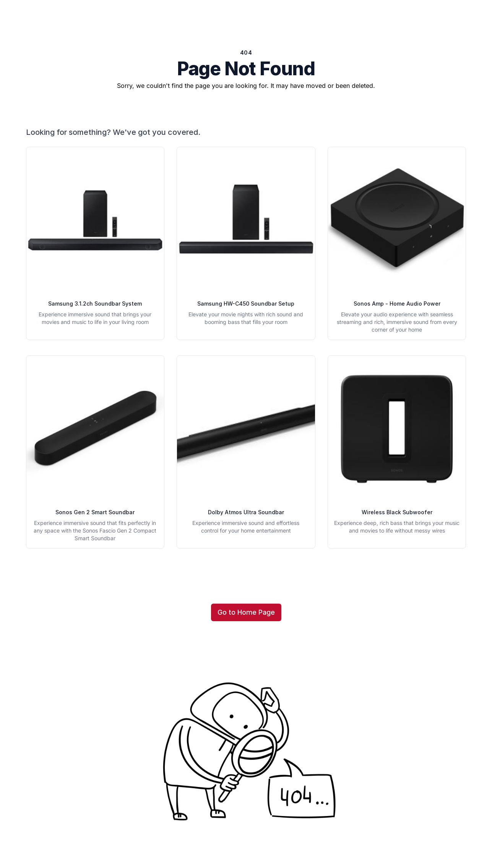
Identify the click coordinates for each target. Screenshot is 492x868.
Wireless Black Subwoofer (397, 512)
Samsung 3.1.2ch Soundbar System (95, 304)
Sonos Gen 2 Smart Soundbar (95, 512)
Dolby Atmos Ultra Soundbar (246, 512)
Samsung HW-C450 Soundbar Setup (246, 304)
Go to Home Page (246, 612)
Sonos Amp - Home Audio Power (397, 304)
